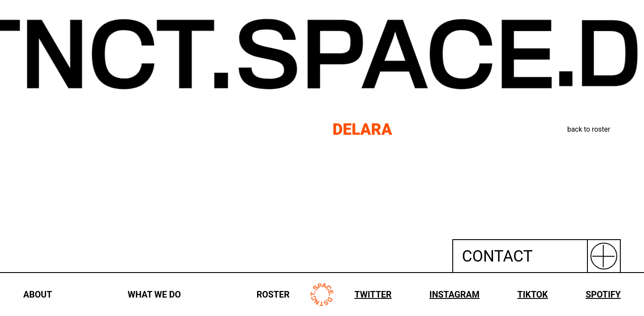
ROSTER (273, 294)
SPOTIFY (603, 294)
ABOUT (38, 294)
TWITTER (373, 294)
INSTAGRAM (454, 294)
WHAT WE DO (154, 294)
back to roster (589, 129)
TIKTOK (533, 294)
